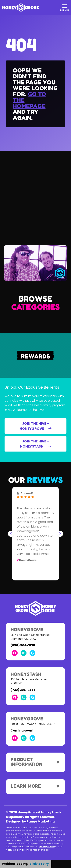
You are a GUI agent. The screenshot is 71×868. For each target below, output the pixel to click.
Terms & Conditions (18, 850)
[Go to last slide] (11, 534)
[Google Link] (32, 653)
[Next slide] (60, 534)
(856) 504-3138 (23, 645)
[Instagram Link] (24, 653)
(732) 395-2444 (23, 690)
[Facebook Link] (15, 653)
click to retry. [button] (39, 864)
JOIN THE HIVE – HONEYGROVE (36, 426)
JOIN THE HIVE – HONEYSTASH (35, 444)
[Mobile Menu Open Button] (65, 7)
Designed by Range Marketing (30, 821)
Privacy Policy (47, 847)
